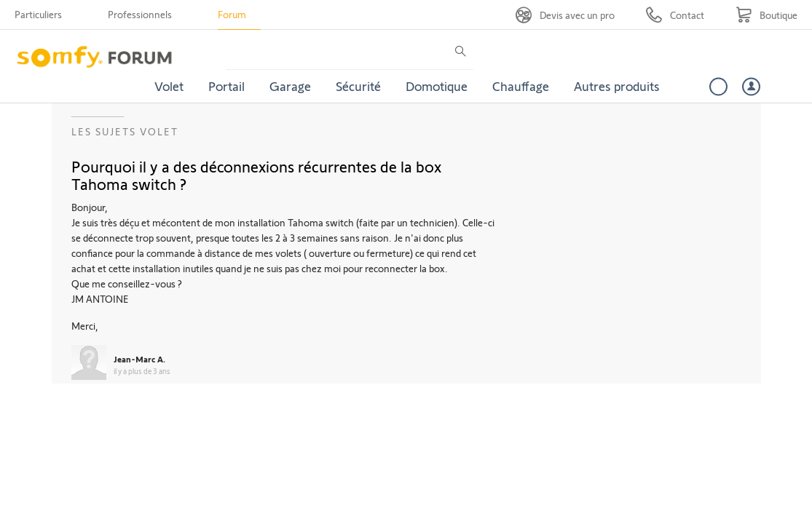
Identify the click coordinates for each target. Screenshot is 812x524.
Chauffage (521, 86)
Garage (290, 86)
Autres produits (617, 86)
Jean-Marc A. (139, 359)
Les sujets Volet (125, 131)
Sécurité (358, 86)
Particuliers (38, 14)
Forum (232, 14)
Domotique (437, 86)
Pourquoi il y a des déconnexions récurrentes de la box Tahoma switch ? (256, 175)
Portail (226, 86)
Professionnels (140, 14)
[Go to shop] (766, 15)
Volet (169, 86)
